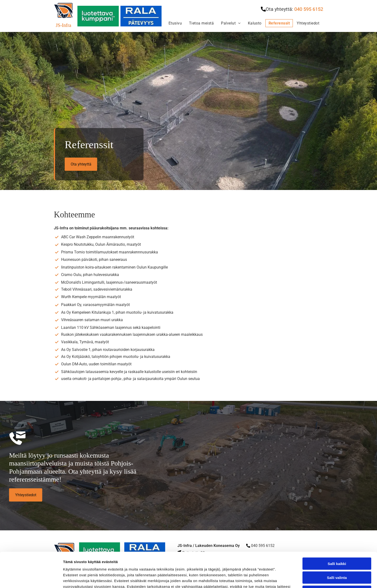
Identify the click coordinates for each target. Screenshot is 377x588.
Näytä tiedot (257, 579)
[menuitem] (175, 23)
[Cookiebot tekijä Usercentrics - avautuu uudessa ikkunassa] (31, 579)
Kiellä (337, 557)
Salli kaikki (337, 529)
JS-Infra (63, 25)
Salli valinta (337, 543)
